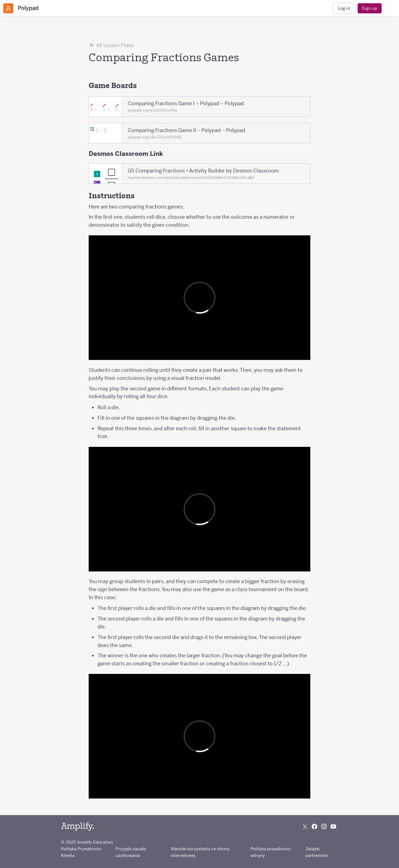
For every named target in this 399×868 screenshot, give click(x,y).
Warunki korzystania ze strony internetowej (200, 852)
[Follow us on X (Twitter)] (305, 826)
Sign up (369, 8)
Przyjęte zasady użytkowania (131, 852)
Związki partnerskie (317, 852)
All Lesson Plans (111, 45)
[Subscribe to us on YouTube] (333, 826)
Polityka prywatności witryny (271, 852)
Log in (344, 8)
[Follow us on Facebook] (314, 826)
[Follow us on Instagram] (324, 826)
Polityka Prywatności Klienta (81, 852)
